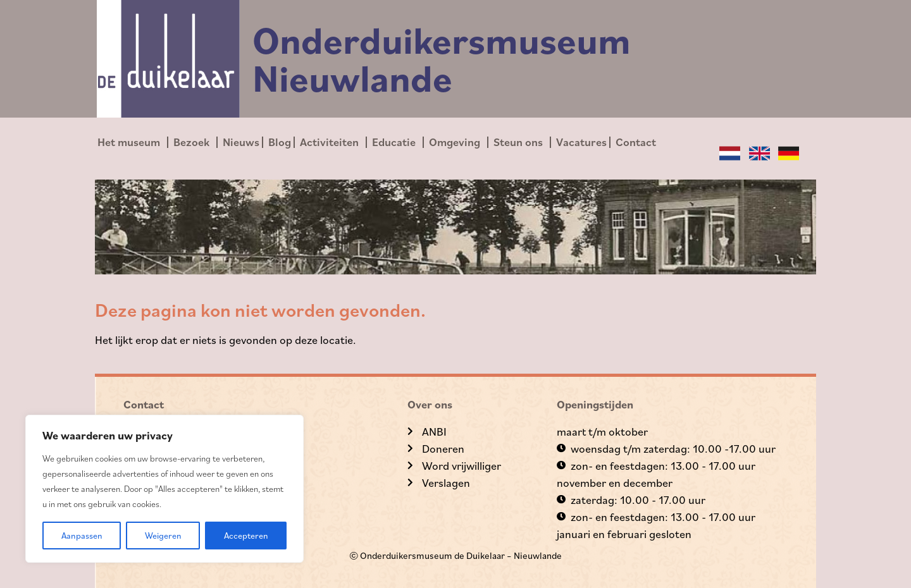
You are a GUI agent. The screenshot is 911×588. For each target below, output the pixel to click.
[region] (164, 489)
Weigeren (163, 536)
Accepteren (246, 536)
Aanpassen (82, 536)
